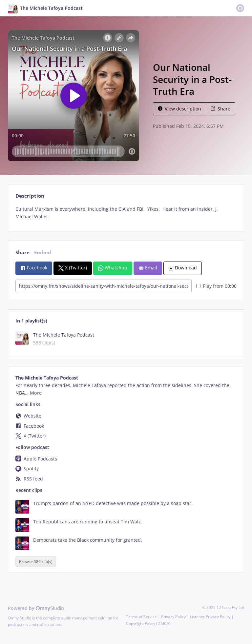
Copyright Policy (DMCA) (148, 624)
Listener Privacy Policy (210, 617)
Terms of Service (141, 617)
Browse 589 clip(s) (36, 562)
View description (179, 109)
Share (220, 109)
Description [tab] (30, 196)
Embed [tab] (43, 253)
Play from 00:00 (216, 286)
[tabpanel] (126, 213)
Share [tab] (22, 253)
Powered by (36, 608)
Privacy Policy (173, 617)
